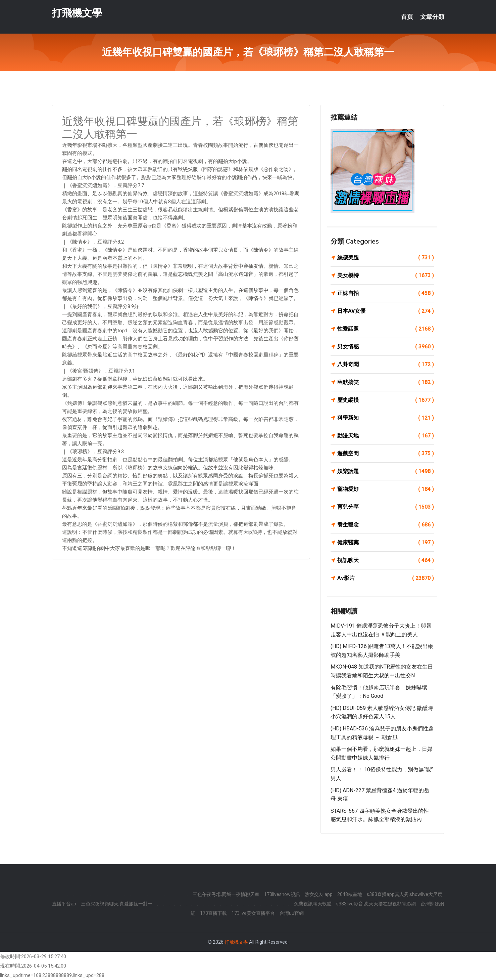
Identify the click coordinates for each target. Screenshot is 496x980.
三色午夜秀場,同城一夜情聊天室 (226, 894)
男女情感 (386, 347)
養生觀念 (386, 525)
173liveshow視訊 (282, 894)
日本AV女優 (386, 311)
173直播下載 (213, 913)
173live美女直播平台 (253, 913)
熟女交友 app (319, 894)
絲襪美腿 (386, 258)
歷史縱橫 (386, 400)
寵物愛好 (386, 489)
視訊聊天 (386, 560)
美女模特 (386, 275)
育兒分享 (386, 507)
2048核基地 (350, 894)
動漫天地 (386, 436)
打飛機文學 (77, 13)
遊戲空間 (386, 454)
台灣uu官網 (292, 913)
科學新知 (386, 418)
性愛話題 (386, 329)
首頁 (407, 17)
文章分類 (432, 17)
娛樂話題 (386, 471)
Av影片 (386, 578)
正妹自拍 (386, 293)
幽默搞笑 (386, 382)
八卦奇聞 (386, 365)
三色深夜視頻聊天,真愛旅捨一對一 (117, 904)
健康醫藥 (386, 543)
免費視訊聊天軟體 (313, 904)
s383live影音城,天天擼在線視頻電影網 (376, 904)
